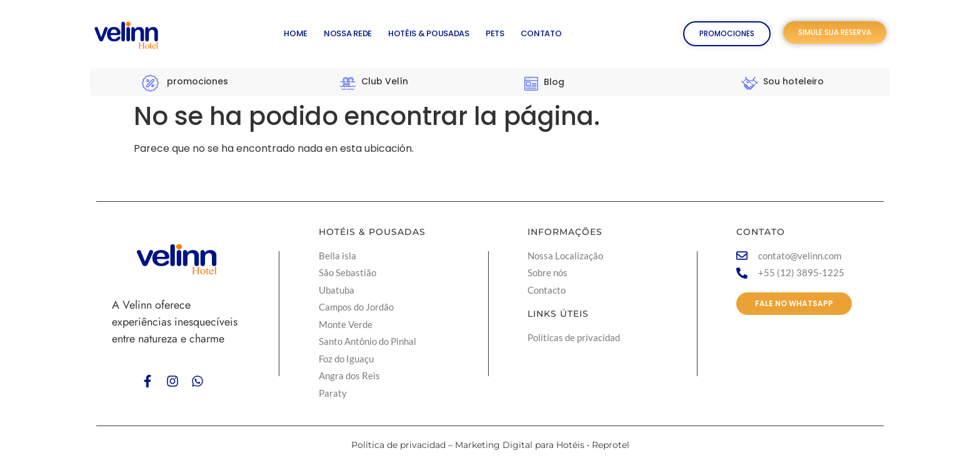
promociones (197, 81)
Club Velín (385, 81)
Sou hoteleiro (793, 81)
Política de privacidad (398, 445)
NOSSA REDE (348, 33)
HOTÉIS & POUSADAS (429, 33)
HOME (296, 33)
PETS (495, 33)
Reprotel (611, 445)
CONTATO (541, 33)
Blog (554, 82)
